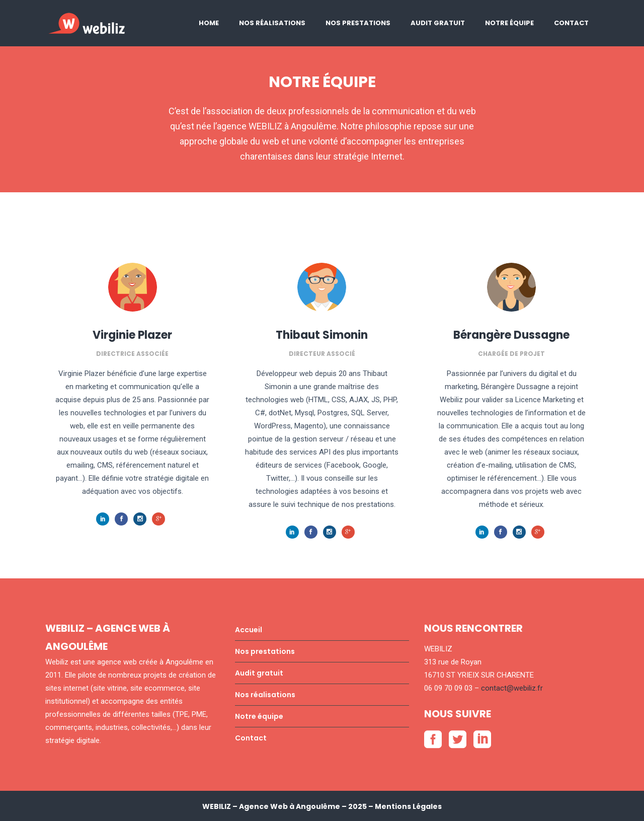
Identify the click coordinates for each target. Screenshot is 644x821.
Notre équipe (259, 716)
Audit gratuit (259, 673)
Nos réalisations (265, 695)
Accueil (249, 630)
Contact (251, 738)
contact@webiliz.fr (512, 688)
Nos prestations (265, 651)
